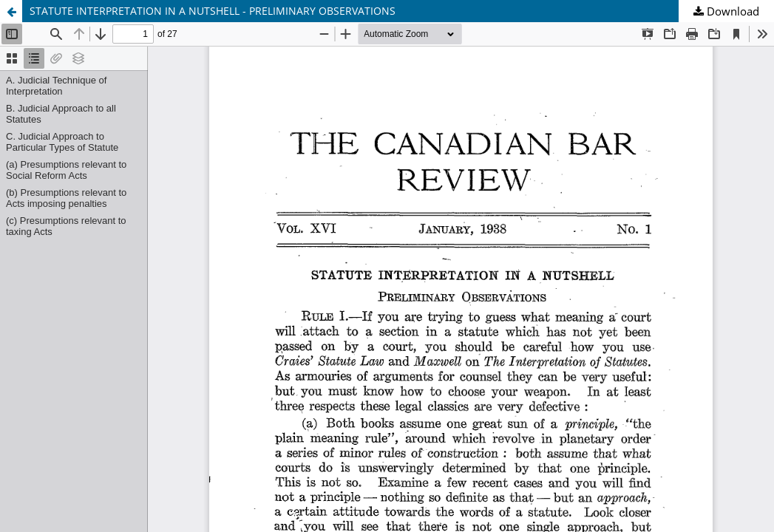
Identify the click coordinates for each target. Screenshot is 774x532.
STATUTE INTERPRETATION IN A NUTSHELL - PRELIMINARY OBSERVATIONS (213, 11)
